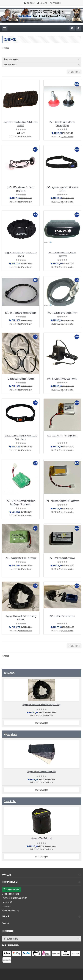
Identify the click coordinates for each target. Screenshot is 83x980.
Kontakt (41, 875)
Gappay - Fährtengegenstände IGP (42, 772)
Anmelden (57, 3)
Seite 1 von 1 (74, 72)
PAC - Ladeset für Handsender (62, 616)
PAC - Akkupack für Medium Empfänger (62, 501)
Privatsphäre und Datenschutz (14, 898)
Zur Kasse (31, 3)
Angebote (10, 734)
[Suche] (72, 28)
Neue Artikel (10, 801)
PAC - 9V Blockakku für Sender (62, 558)
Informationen (41, 882)
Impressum (6, 906)
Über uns (6, 924)
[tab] (41, 883)
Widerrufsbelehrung (10, 911)
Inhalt (41, 917)
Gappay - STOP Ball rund (41, 839)
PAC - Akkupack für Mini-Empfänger (62, 436)
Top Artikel (9, 673)
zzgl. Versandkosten (26, 136)
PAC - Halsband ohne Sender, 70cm (62, 313)
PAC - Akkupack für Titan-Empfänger (21, 558)
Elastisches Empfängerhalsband (21, 379)
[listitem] (7, 954)
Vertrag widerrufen (11, 889)
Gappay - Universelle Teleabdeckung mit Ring (41, 705)
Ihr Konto (43, 3)
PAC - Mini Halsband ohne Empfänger (21, 313)
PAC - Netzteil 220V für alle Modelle (62, 379)
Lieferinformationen (10, 894)
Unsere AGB (7, 902)
